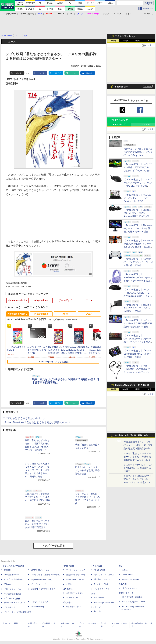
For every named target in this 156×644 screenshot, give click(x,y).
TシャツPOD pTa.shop (132, 597)
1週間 (137, 41)
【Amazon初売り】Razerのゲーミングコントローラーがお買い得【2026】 (138, 262)
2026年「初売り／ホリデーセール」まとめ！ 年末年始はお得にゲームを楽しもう (137, 457)
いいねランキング (143, 124)
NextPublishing (37, 607)
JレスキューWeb (101, 584)
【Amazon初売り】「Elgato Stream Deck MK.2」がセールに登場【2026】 (137, 354)
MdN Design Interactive (104, 603)
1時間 (113, 41)
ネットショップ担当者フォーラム (45, 575)
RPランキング (119, 124)
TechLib (97, 611)
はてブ (58, 73)
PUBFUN (123, 584)
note (74, 73)
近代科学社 (68, 603)
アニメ (89, 300)
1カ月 (149, 41)
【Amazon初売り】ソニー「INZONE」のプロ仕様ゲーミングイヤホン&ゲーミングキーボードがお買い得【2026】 (138, 372)
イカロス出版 (96, 566)
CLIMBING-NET (73, 598)
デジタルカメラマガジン (14, 603)
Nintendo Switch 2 (17, 300)
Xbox (65, 314)
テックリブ (96, 607)
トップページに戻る (53, 546)
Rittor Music (68, 566)
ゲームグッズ (65, 300)
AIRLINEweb (99, 570)
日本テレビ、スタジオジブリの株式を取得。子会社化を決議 (87, 470)
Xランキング (121, 120)
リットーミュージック (76, 570)
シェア (42, 73)
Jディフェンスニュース (104, 575)
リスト (28, 73)
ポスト (19, 73)
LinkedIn (90, 73)
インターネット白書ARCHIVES (17, 612)
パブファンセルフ (129, 588)
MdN (93, 594)
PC (71, 14)
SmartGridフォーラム (40, 570)
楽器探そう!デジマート (76, 575)
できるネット (10, 607)
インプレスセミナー (40, 584)
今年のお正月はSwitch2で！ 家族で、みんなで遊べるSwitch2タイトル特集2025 (137, 479)
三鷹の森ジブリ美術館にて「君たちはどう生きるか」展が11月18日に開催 (37, 497)
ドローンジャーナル (13, 589)
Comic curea (127, 575)
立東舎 (69, 584)
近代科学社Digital (73, 607)
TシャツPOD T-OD (75, 579)
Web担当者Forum (12, 575)
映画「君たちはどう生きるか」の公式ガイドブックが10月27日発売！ (37, 524)
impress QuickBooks (130, 579)
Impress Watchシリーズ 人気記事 (132, 385)
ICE (120, 566)
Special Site (121, 87)
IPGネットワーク (126, 593)
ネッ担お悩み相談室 (13, 594)
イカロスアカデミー (103, 589)
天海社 (125, 570)
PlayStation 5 (41, 300)
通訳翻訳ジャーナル (103, 579)
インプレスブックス (40, 602)
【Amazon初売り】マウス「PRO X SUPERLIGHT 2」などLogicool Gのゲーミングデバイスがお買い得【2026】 (138, 296)
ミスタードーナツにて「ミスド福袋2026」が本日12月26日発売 (138, 468)
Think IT (7, 570)
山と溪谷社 (68, 589)
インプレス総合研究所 (14, 579)
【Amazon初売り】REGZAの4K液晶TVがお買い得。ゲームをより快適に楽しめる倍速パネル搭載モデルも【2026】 (138, 247)
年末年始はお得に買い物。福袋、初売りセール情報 (134, 436)
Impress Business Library (42, 579)
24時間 (125, 41)
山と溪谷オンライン (75, 593)
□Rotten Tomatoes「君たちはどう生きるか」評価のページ (36, 422)
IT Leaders (9, 584)
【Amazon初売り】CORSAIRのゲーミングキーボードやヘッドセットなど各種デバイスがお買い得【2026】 (138, 342)
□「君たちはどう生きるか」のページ (24, 418)
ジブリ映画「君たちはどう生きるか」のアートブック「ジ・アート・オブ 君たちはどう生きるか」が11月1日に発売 (37, 470)
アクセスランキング (125, 36)
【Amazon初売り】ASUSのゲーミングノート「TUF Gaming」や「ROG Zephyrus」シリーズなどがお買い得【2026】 (137, 201)
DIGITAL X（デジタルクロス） (44, 589)
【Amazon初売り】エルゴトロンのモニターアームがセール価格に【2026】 (138, 308)
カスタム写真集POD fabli (133, 602)
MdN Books (99, 598)
